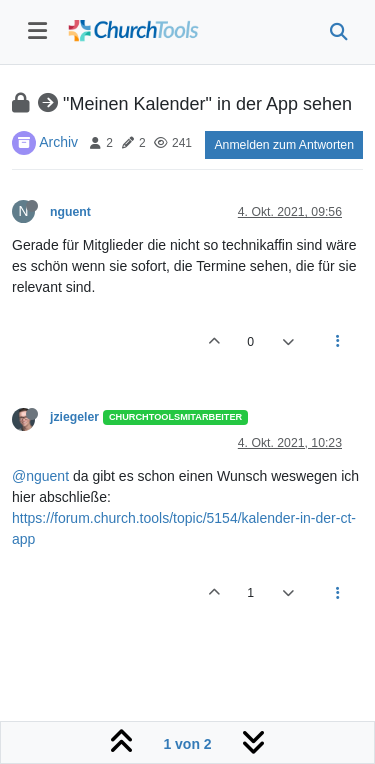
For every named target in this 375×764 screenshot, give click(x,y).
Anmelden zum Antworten (284, 145)
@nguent (40, 476)
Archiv (58, 142)
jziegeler (74, 417)
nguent (70, 212)
